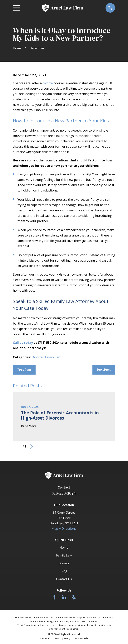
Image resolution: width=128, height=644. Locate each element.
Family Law (53, 357)
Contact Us (64, 579)
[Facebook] (54, 597)
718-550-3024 (64, 493)
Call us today (23, 343)
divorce (48, 83)
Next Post (104, 370)
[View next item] (32, 447)
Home (64, 547)
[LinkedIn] (64, 597)
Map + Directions (64, 529)
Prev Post (24, 370)
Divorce (37, 357)
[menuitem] (45, 639)
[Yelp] (74, 597)
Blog (64, 571)
